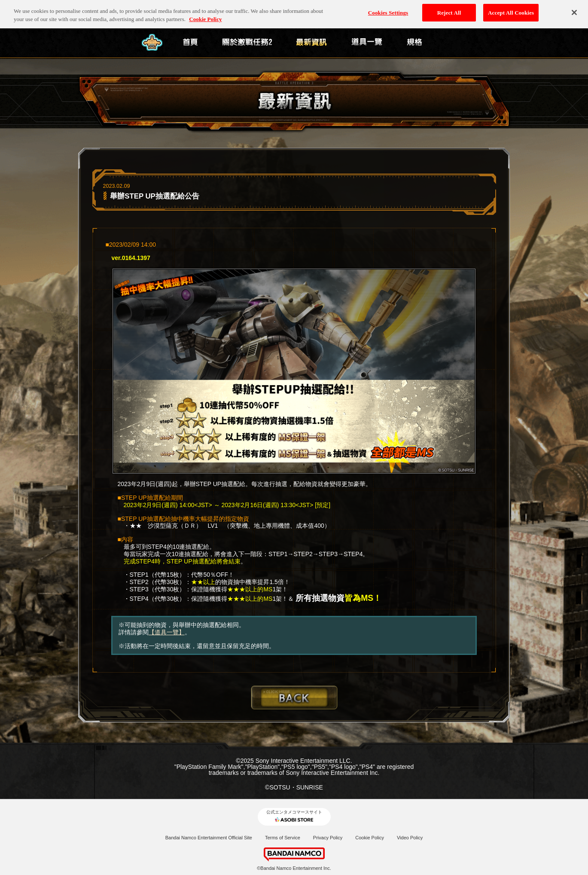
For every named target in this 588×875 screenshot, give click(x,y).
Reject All (449, 11)
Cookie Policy (370, 838)
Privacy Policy (328, 838)
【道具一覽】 (167, 632)
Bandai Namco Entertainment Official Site (209, 838)
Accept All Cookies (511, 11)
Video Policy (410, 838)
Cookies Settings (388, 11)
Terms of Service (283, 838)
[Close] (574, 10)
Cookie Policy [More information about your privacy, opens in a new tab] (205, 17)
